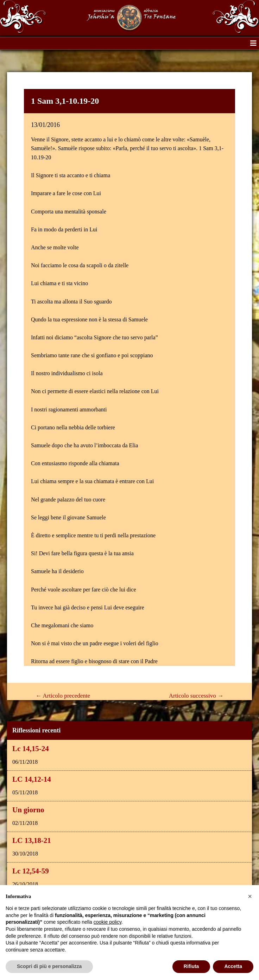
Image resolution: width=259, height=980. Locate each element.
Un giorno (28, 810)
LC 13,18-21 (32, 840)
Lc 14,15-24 (31, 749)
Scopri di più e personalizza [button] (49, 966)
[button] (253, 43)
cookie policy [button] (108, 922)
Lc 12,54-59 (31, 871)
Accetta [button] (233, 966)
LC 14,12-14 (32, 779)
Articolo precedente (63, 696)
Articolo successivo (196, 696)
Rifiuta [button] (191, 966)
